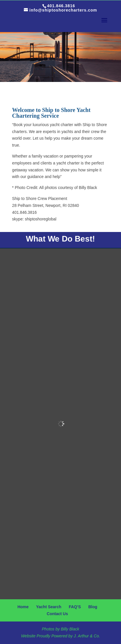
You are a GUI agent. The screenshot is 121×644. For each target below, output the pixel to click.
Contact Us (57, 614)
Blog (93, 607)
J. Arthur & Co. (87, 636)
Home (23, 607)
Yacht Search (49, 607)
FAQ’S (75, 607)
